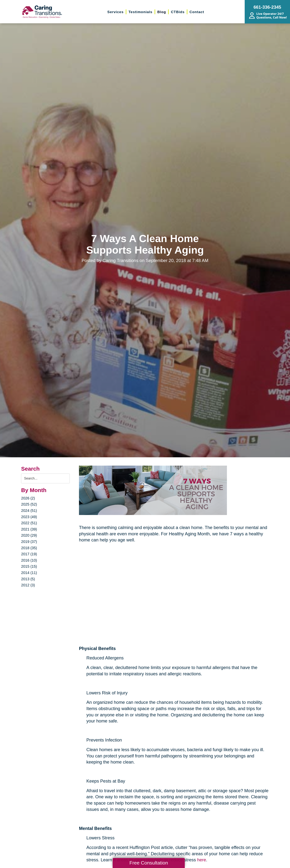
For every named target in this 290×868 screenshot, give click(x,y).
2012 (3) (28, 585)
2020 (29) (29, 535)
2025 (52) (29, 504)
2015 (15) (29, 566)
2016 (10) (29, 560)
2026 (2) (28, 498)
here (202, 860)
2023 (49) (29, 517)
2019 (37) (29, 542)
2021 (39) (29, 529)
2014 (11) (29, 573)
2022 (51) (29, 523)
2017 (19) (29, 554)
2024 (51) (29, 511)
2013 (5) (28, 579)
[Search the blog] (45, 478)
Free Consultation (149, 863)
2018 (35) (29, 548)
